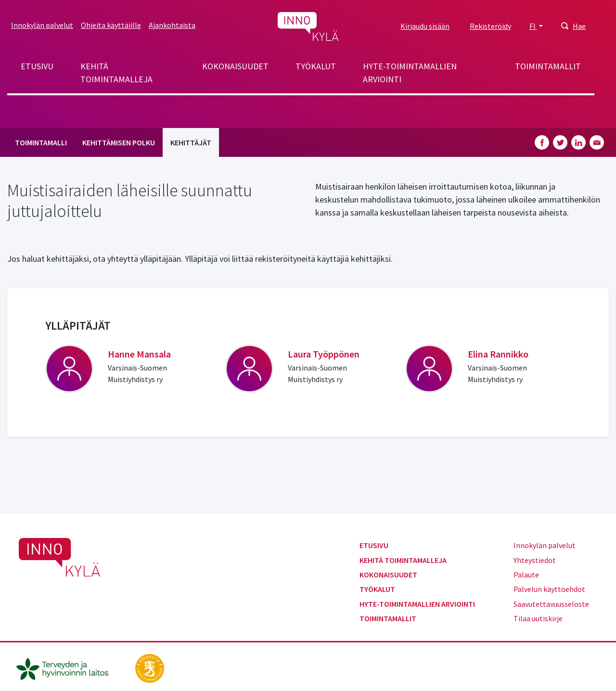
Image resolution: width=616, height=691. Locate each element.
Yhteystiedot (535, 560)
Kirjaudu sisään (425, 26)
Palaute (526, 575)
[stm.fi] (150, 667)
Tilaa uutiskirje (538, 618)
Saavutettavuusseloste (551, 604)
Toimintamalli (41, 142)
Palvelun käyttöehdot (549, 589)
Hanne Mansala (139, 354)
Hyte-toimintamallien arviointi (410, 73)
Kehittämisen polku (119, 142)
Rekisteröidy (490, 26)
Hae (579, 26)
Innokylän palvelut (42, 25)
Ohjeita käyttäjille (111, 25)
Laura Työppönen (324, 354)
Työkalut (316, 66)
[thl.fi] (67, 667)
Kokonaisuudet (235, 66)
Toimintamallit (548, 66)
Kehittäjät (191, 142)
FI (533, 26)
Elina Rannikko (498, 354)
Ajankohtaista (172, 25)
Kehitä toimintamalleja (116, 73)
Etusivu (37, 66)
